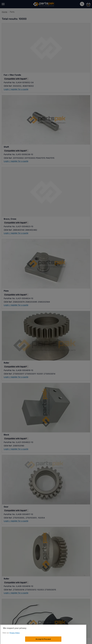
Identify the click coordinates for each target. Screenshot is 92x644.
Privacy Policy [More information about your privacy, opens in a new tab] (15, 639)
